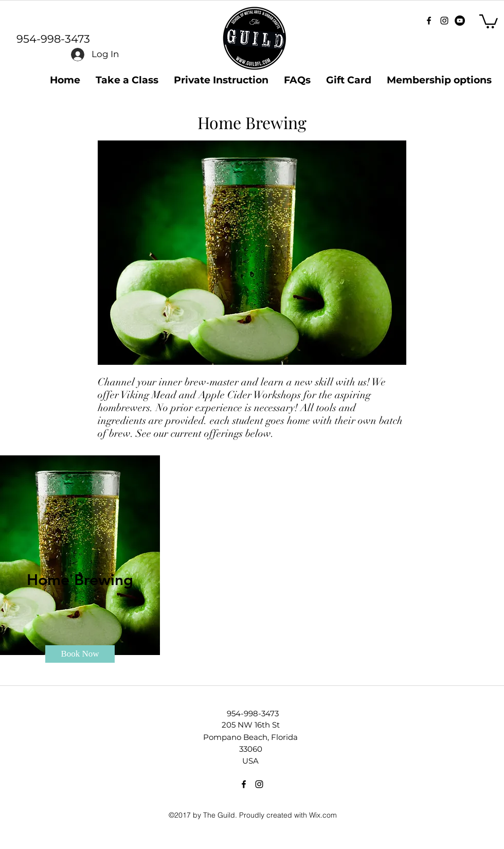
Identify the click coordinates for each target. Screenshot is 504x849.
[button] (489, 21)
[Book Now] (80, 654)
